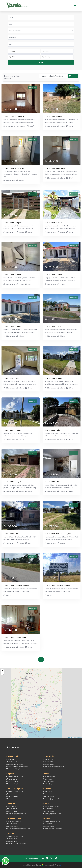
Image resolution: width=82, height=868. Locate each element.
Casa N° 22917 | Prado (11, 378)
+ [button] (2, 671)
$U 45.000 (10, 161)
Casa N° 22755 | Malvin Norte (55, 168)
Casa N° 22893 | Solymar (12, 326)
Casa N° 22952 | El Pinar (53, 430)
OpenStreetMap (78, 738)
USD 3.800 (52, 319)
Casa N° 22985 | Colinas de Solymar (57, 586)
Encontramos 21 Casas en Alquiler (12, 69)
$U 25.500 (51, 475)
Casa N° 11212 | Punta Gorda (14, 116)
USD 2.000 (11, 578)
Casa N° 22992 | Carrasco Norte (15, 637)
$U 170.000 (11, 109)
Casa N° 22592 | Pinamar (53, 116)
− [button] (2, 673)
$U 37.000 (10, 630)
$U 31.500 (51, 423)
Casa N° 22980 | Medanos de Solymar (58, 534)
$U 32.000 (10, 371)
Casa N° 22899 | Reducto (12, 274)
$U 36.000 (51, 161)
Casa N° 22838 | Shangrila (13, 223)
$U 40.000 (10, 216)
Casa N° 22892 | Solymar (53, 274)
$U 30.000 (10, 319)
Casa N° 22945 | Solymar (12, 430)
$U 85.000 (51, 216)
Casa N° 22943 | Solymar (53, 378)
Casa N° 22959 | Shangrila (13, 482)
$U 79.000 (51, 527)
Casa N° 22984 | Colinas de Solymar (16, 586)
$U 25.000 (51, 267)
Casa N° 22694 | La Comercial (14, 168)
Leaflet (70, 738)
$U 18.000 (51, 109)
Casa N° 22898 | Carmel (53, 326)
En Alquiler (32, 88)
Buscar (41, 62)
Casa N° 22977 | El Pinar (12, 534)
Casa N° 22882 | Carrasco (53, 223)
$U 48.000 (10, 475)
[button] (41, 17)
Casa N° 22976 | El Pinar (53, 482)
